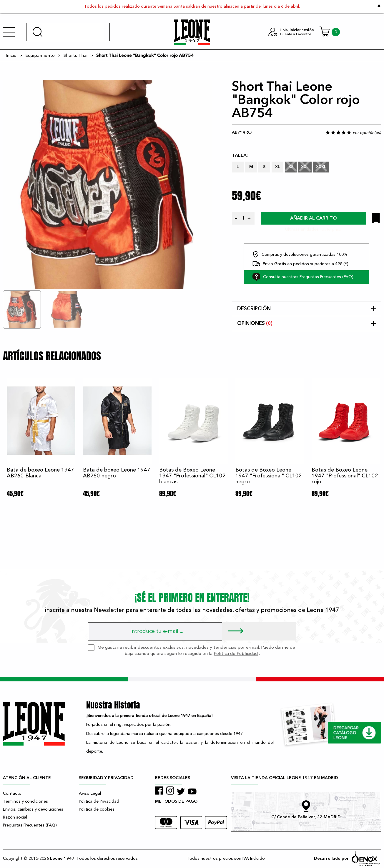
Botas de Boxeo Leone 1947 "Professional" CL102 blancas (192, 476)
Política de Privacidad (99, 801)
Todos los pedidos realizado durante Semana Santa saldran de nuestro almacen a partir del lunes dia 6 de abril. (192, 6)
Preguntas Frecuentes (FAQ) (30, 825)
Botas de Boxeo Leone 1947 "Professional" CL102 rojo (345, 476)
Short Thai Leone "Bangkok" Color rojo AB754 (145, 55)
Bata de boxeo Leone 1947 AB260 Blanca (40, 473)
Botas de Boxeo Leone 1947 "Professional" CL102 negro (269, 476)
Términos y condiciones (25, 801)
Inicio (11, 55)
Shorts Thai (75, 55)
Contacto (12, 793)
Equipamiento (40, 55)
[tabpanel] (107, 185)
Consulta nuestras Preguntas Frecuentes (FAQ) (303, 277)
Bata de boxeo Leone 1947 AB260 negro (117, 473)
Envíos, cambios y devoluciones (33, 809)
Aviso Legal (90, 793)
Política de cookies (97, 809)
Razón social (15, 817)
